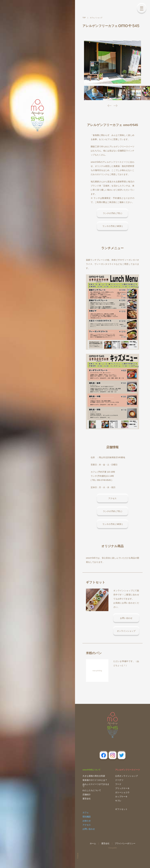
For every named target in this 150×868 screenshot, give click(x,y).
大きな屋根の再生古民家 (94, 776)
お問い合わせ (89, 829)
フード (118, 784)
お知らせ (87, 821)
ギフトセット (121, 809)
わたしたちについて (92, 790)
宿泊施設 (87, 817)
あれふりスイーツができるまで (96, 785)
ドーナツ (119, 780)
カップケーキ (121, 797)
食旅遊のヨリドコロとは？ (95, 780)
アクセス (87, 825)
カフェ (86, 813)
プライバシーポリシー (125, 843)
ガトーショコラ (122, 792)
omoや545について (91, 770)
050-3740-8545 (104, 480)
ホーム (93, 843)
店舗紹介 (87, 794)
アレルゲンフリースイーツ (127, 770)
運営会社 (87, 799)
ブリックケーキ (122, 788)
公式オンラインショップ (126, 776)
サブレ (118, 801)
